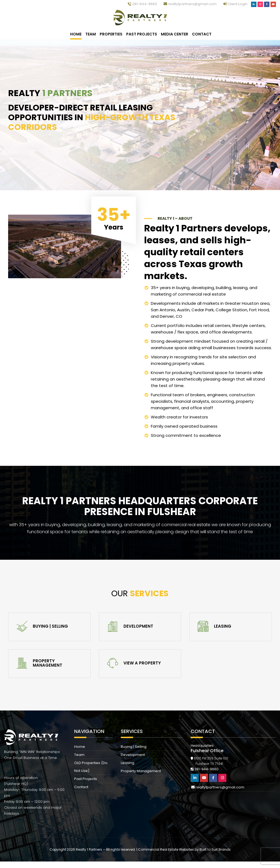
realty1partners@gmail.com (190, 4)
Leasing (128, 763)
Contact (202, 34)
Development (133, 755)
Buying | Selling (134, 747)
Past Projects (142, 34)
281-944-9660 (142, 4)
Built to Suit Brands (215, 849)
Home (76, 34)
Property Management (141, 771)
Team (91, 34)
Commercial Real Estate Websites (166, 849)
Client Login (236, 4)
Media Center (175, 34)
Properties (111, 34)
